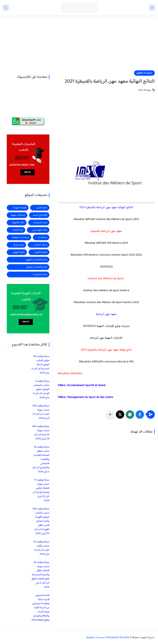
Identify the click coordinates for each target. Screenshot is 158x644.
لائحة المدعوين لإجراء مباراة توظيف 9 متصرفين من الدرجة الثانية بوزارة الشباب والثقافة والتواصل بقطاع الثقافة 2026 (40, 608)
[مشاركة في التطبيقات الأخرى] (110, 414)
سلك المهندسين (40, 230)
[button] (140, 414)
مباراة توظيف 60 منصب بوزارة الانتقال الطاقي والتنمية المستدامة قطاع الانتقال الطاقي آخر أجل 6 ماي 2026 (40, 575)
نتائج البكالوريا (41, 252)
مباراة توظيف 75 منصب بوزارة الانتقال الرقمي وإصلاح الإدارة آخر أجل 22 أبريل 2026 (41, 490)
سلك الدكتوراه (18, 223)
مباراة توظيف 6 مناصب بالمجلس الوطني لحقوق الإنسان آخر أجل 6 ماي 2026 (41, 389)
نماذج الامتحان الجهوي (36, 260)
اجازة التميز (42, 208)
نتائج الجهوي (19, 252)
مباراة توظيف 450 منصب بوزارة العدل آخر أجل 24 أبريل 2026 (41, 412)
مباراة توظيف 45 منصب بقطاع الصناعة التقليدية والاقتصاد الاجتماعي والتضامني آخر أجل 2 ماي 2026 (41, 459)
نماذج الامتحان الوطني (37, 267)
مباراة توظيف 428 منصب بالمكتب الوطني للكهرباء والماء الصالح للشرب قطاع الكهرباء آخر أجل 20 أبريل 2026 (41, 521)
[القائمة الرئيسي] (152, 8)
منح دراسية (19, 245)
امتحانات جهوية (18, 215)
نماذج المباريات (40, 274)
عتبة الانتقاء (18, 230)
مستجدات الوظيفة (20, 237)
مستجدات (42, 237)
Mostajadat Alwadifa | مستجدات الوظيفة (108, 637)
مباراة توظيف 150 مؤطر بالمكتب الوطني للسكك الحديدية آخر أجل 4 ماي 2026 (40, 365)
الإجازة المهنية (20, 208)
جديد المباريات (40, 223)
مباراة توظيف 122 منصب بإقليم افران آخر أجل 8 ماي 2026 (41, 548)
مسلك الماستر (41, 245)
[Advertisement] (79, 45)
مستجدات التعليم (144, 73)
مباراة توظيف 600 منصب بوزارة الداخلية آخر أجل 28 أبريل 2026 (41, 433)
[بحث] (6, 8)
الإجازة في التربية (40, 215)
